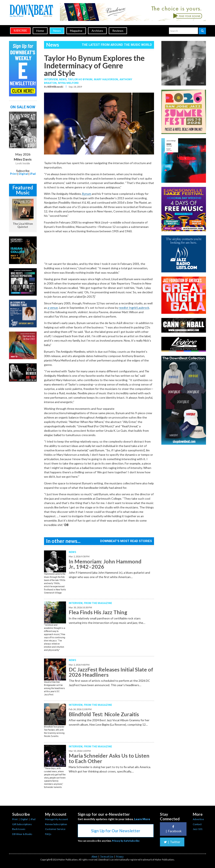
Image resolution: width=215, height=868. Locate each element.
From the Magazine (98, 603)
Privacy (120, 857)
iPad (33, 174)
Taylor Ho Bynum (80, 79)
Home (40, 31)
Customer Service (55, 829)
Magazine (76, 31)
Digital (23, 174)
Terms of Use (107, 857)
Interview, (52, 79)
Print (13, 174)
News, (63, 79)
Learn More (142, 819)
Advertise (198, 819)
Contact (197, 824)
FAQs (48, 834)
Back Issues (19, 829)
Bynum (87, 194)
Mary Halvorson (106, 79)
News (57, 31)
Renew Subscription (56, 824)
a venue (53, 308)
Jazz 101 (198, 829)
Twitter (172, 842)
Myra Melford (68, 83)
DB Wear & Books (22, 834)
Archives (97, 31)
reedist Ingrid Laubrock (134, 308)
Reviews (118, 31)
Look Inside (23, 163)
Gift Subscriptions (22, 824)
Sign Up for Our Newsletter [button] (116, 831)
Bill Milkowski (55, 87)
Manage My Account (56, 819)
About (95, 857)
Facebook (173, 829)
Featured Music (23, 190)
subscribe (20, 31)
